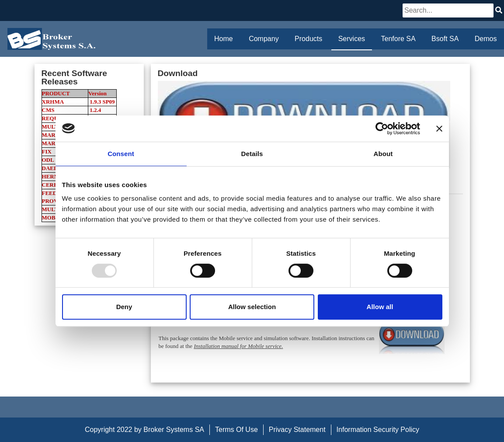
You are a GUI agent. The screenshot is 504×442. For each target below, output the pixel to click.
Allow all (380, 307)
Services (352, 39)
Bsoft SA (445, 39)
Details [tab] (252, 154)
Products (308, 39)
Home (224, 39)
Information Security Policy (378, 430)
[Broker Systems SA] (51, 39)
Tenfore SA (398, 39)
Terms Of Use (236, 430)
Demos (486, 39)
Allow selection (252, 307)
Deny (124, 307)
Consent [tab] (121, 154)
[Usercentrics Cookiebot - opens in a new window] (382, 129)
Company (264, 39)
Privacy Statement (297, 430)
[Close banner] (439, 129)
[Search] (448, 10)
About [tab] (383, 154)
